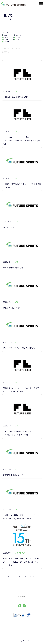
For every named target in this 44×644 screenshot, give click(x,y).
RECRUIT (19, 36)
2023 (21, 49)
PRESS (18, 38)
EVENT (18, 40)
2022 (26, 49)
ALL (6, 36)
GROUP (7, 43)
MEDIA (7, 40)
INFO (6, 38)
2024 (15, 49)
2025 (10, 49)
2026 (4, 49)
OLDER (5, 53)
